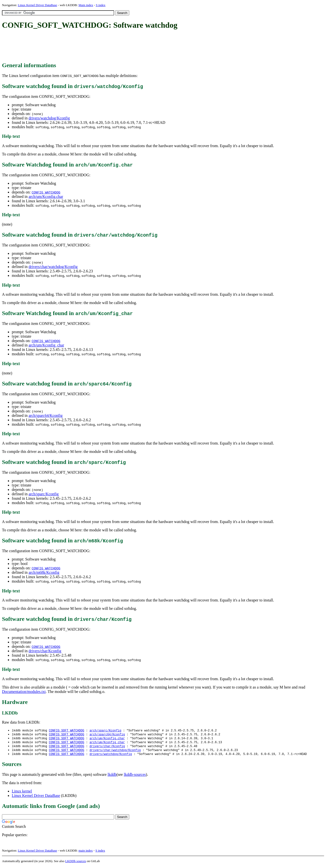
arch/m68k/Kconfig (44, 572)
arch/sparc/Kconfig (44, 494)
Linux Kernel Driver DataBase (38, 5)
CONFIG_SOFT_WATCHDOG (66, 731)
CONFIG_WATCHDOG (46, 192)
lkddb (112, 776)
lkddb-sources (135, 776)
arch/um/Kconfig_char (46, 345)
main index (86, 852)
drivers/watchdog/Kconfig (49, 118)
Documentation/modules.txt (24, 692)
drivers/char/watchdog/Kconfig (53, 267)
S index (100, 5)
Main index (86, 5)
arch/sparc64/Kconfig (46, 415)
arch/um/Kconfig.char (46, 197)
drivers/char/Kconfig (45, 651)
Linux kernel (22, 793)
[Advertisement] (91, 46)
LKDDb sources (76, 863)
